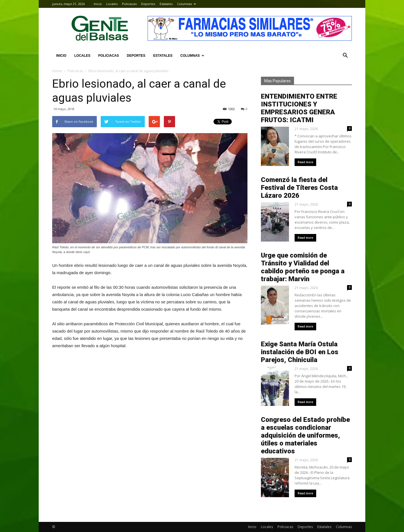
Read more (305, 162)
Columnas (186, 4)
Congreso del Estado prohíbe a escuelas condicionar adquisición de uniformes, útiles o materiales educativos (305, 435)
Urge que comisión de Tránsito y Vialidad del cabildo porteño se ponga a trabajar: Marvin (303, 267)
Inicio (98, 4)
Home (57, 71)
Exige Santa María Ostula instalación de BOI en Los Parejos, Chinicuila (300, 352)
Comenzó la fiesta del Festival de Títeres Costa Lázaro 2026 (299, 188)
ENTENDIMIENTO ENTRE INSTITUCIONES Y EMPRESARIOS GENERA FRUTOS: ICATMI (299, 108)
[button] (345, 56)
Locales (112, 4)
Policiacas (129, 4)
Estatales (166, 4)
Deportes (148, 4)
